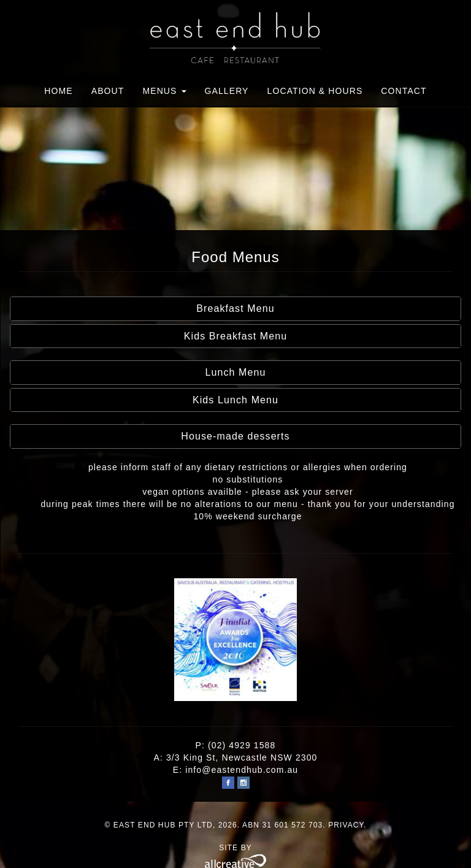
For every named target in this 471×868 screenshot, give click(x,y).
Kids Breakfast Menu (236, 336)
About (108, 91)
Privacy (346, 825)
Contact (404, 91)
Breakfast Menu (235, 308)
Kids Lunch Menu (235, 400)
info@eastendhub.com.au (242, 770)
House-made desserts (235, 436)
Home (58, 91)
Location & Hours (315, 91)
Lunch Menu (235, 372)
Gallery (227, 91)
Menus (164, 91)
